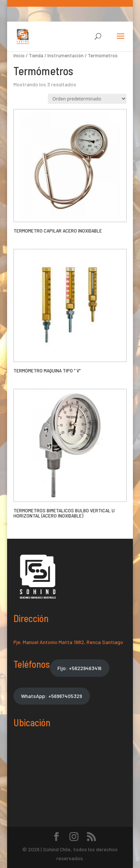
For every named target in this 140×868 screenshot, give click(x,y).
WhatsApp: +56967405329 (52, 696)
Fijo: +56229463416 (80, 668)
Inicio (19, 55)
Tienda (36, 55)
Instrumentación (66, 55)
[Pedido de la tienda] (87, 99)
